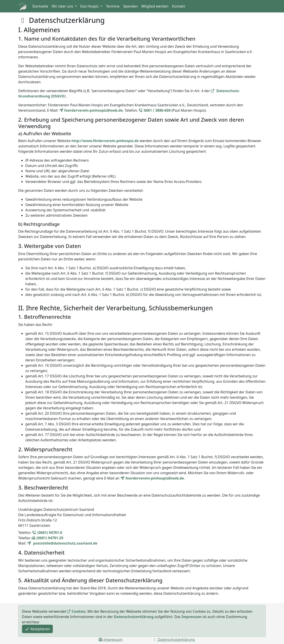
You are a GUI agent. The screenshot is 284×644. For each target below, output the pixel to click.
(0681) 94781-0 (50, 533)
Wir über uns (63, 6)
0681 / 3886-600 (157, 110)
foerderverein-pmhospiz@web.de (94, 110)
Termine (113, 6)
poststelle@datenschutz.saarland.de (65, 543)
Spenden (130, 6)
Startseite (40, 6)
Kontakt (178, 6)
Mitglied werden (155, 6)
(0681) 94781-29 (50, 538)
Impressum (191, 617)
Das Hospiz (90, 6)
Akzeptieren (37, 629)
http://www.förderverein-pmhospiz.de (105, 141)
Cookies (79, 611)
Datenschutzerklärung (134, 617)
